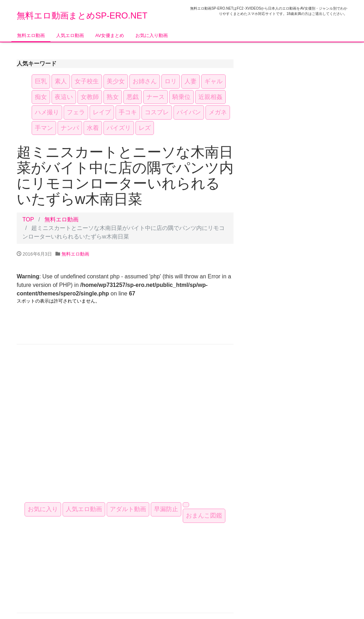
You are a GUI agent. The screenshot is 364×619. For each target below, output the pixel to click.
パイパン (189, 112)
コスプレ (157, 112)
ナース (156, 97)
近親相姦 (210, 97)
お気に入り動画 (152, 35)
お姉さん (145, 81)
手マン (44, 128)
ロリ (171, 81)
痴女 (41, 97)
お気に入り (43, 509)
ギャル (213, 81)
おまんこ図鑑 (204, 516)
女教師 (90, 97)
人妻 (191, 81)
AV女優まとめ (110, 35)
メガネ (218, 112)
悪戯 (133, 97)
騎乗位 (181, 97)
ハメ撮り (47, 112)
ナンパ (70, 128)
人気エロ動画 (70, 35)
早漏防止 (166, 509)
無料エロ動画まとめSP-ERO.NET (82, 15)
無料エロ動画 (31, 35)
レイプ (102, 112)
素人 (61, 81)
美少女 (116, 81)
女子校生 (87, 81)
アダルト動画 (128, 509)
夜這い (64, 97)
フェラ (76, 112)
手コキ (128, 112)
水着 (93, 128)
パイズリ (119, 128)
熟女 (113, 97)
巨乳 (41, 81)
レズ (145, 128)
